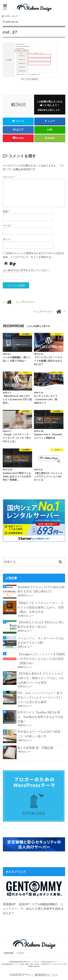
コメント (9, 177)
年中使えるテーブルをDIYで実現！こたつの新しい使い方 (40, 734)
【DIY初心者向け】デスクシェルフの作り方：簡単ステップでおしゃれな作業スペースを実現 (41, 678)
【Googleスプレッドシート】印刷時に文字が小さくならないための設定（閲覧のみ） (41, 659)
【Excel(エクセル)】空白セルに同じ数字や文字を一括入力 (41, 624)
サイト (7, 239)
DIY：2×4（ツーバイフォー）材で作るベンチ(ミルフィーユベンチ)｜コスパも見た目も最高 (40, 697)
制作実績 (9, 953)
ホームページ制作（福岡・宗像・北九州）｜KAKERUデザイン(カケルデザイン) (39, 964)
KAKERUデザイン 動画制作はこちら (34, 975)
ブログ (21, 953)
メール (7, 225)
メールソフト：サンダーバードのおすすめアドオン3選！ (41, 641)
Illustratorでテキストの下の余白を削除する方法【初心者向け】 (41, 589)
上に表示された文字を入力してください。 (27, 270)
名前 (6, 211)
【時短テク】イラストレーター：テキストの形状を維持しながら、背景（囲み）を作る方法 (41, 607)
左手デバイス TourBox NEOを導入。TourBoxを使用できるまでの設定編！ (40, 717)
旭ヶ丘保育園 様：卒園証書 (35, 748)
